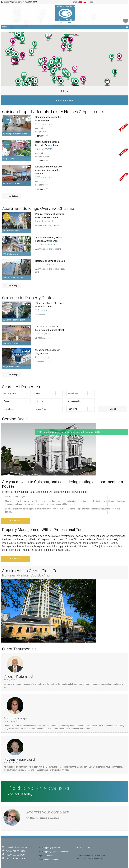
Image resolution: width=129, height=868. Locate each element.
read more (15, 521)
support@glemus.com (53, 848)
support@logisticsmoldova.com (57, 852)
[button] (64, 48)
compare (40, 136)
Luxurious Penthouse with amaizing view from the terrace (49, 170)
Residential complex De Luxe (50, 261)
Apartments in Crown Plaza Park (31, 571)
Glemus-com (49, 856)
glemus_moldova (50, 860)
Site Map (79, 848)
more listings (12, 196)
